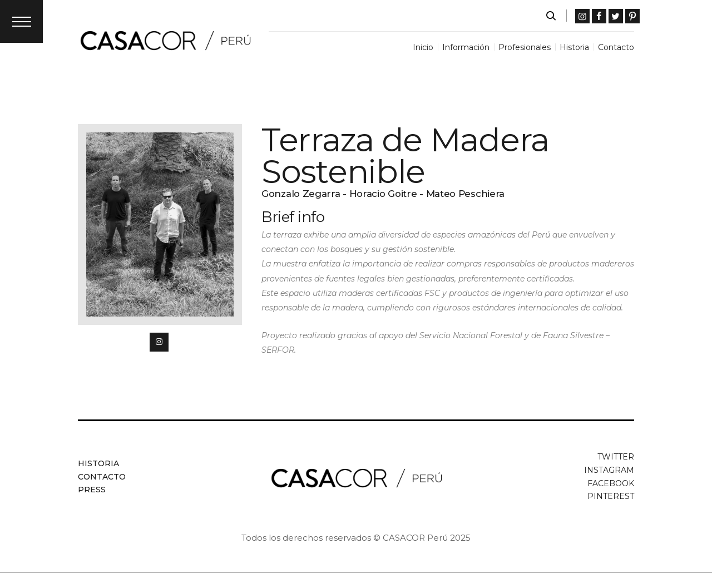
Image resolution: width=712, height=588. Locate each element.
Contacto (102, 477)
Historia (98, 463)
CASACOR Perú (415, 538)
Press (92, 490)
